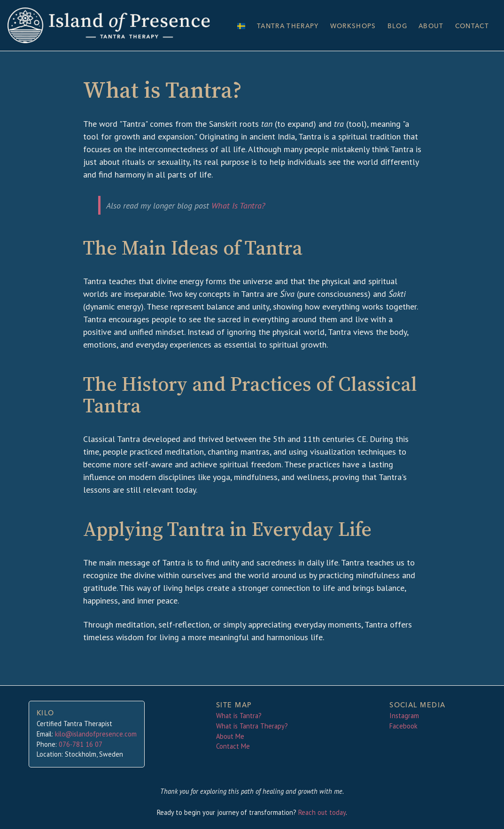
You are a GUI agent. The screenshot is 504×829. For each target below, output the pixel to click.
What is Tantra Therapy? (252, 726)
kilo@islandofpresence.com (96, 734)
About (428, 25)
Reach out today (322, 812)
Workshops (347, 26)
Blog (393, 25)
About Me (230, 736)
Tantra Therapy (279, 26)
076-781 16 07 (81, 744)
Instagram (404, 716)
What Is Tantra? (238, 204)
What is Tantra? (239, 716)
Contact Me (233, 746)
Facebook (403, 726)
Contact (471, 25)
